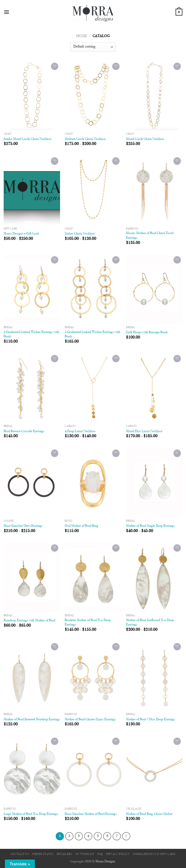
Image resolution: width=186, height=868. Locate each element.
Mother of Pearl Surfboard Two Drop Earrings (150, 623)
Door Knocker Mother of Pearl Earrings (91, 814)
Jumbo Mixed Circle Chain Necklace (27, 139)
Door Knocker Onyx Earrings (23, 526)
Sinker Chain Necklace (80, 234)
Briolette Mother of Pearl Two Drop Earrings (88, 623)
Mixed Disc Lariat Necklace (144, 431)
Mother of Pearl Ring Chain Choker (149, 814)
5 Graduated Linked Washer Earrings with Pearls (92, 334)
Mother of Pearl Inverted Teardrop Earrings (32, 719)
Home (82, 36)
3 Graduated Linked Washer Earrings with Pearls (31, 334)
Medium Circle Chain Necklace (85, 139)
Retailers (65, 854)
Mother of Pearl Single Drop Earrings (150, 526)
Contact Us (20, 854)
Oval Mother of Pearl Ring (81, 526)
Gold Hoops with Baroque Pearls (147, 332)
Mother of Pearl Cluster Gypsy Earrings (90, 719)
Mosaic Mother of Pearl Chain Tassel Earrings (150, 235)
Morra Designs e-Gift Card (21, 234)
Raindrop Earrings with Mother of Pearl (29, 621)
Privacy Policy (118, 854)
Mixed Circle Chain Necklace (145, 139)
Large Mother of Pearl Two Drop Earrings (31, 814)
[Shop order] (93, 47)
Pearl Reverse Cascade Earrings (24, 431)
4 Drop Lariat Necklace (80, 431)
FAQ (100, 854)
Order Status (43, 854)
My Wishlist (85, 854)
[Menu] (7, 12)
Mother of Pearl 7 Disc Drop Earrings (151, 719)
